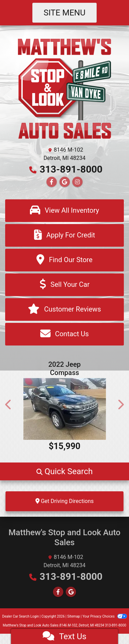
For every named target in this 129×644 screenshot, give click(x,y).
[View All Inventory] (64, 211)
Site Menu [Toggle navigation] (65, 13)
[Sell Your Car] (64, 285)
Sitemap (73, 616)
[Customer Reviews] (64, 309)
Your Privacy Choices (105, 616)
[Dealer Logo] (65, 88)
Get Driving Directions (65, 501)
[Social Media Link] (77, 182)
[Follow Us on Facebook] (52, 182)
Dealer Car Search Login (20, 616)
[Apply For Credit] (64, 235)
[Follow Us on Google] (65, 182)
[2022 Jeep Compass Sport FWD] (64, 409)
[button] (9, 405)
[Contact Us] (64, 334)
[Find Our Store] (64, 260)
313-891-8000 (71, 169)
